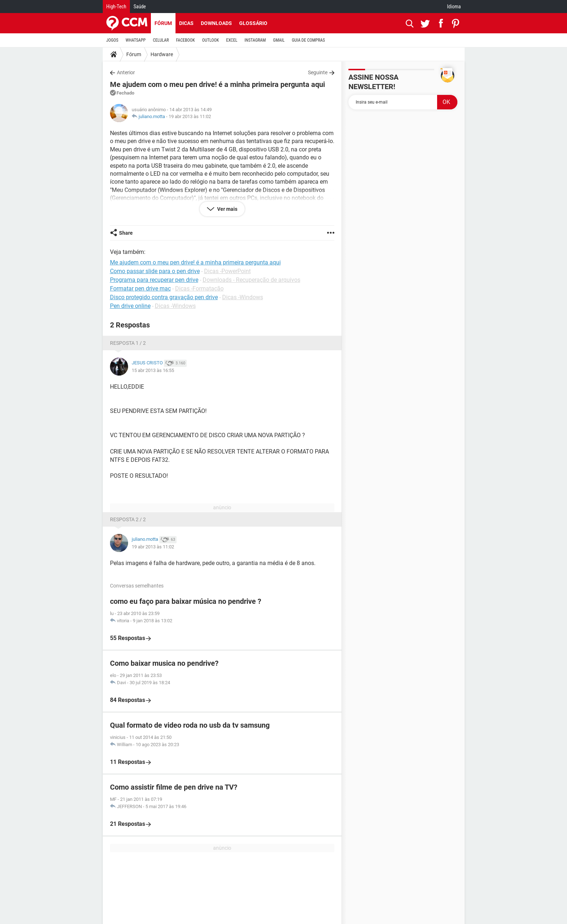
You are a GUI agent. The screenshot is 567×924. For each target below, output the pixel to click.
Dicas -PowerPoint (227, 271)
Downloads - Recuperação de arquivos (251, 280)
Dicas (186, 23)
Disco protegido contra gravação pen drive (164, 297)
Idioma (454, 7)
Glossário (253, 23)
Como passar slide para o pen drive (155, 271)
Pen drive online (130, 306)
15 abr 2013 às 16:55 (153, 370)
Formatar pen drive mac (140, 289)
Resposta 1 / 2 (128, 343)
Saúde (140, 7)
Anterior (126, 72)
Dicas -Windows (243, 297)
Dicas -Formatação (199, 289)
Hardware (162, 54)
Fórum (163, 23)
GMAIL (279, 40)
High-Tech (116, 7)
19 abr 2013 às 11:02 (190, 116)
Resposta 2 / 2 (128, 519)
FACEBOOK (186, 40)
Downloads (216, 23)
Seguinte (318, 72)
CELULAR (161, 40)
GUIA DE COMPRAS (308, 40)
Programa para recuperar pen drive (154, 280)
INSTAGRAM (255, 40)
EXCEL (232, 40)
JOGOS (113, 40)
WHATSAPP (136, 40)
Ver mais (227, 209)
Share (126, 233)
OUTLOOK (210, 40)
